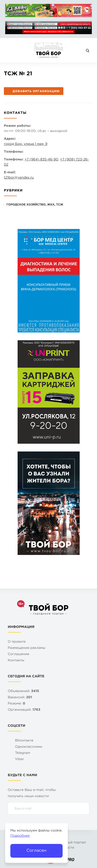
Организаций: (24, 710)
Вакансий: (20, 698)
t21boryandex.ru (19, 178)
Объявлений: (23, 691)
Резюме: (17, 704)
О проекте (17, 642)
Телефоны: (14, 152)
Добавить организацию (33, 91)
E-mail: (10, 173)
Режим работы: (17, 126)
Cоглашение (18, 654)
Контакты (16, 661)
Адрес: (10, 139)
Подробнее (20, 836)
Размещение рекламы (27, 648)
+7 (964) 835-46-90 (41, 160)
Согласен (36, 851)
